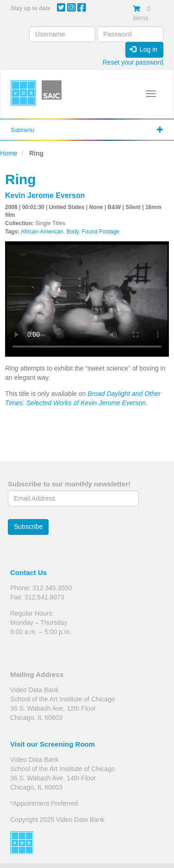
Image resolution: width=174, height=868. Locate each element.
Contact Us (28, 572)
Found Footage (101, 232)
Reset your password (133, 62)
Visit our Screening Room (53, 744)
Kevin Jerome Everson (45, 195)
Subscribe (28, 527)
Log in (143, 49)
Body (73, 232)
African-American (42, 232)
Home (9, 153)
